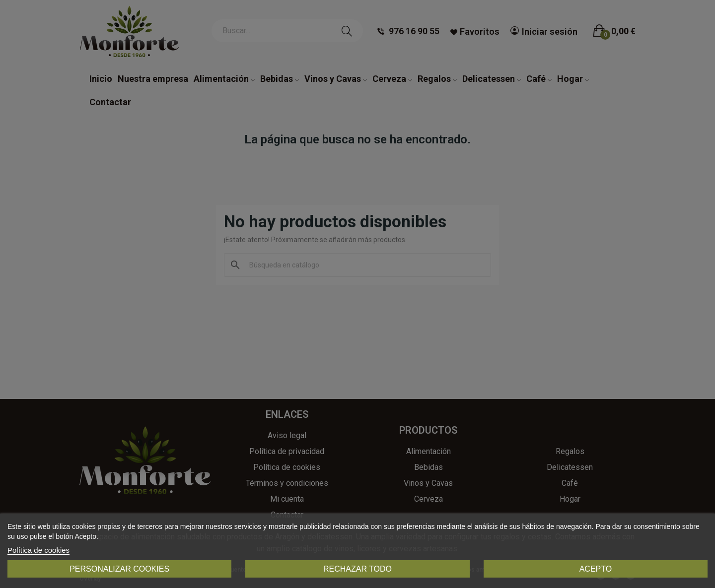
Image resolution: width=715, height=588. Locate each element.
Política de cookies (38, 550)
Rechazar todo (357, 569)
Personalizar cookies (119, 569)
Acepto (596, 569)
